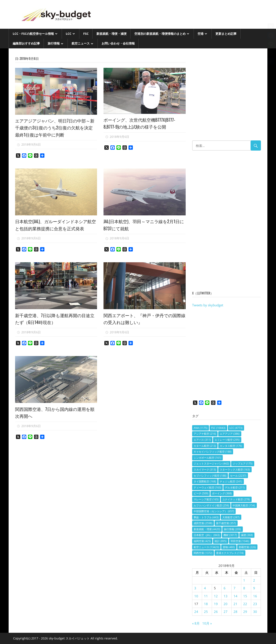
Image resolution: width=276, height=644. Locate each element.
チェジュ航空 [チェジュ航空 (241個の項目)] (231, 481)
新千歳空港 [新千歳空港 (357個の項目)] (226, 523)
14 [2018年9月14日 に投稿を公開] (235, 596)
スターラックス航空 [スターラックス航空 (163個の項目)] (235, 470)
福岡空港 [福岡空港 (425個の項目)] (202, 541)
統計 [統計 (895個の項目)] (221, 541)
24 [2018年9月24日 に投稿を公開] (196, 612)
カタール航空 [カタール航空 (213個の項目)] (205, 446)
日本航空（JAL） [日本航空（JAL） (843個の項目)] (207, 535)
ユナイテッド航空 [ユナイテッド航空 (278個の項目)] (236, 499)
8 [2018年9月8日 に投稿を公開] (244, 588)
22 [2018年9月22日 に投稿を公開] (245, 604)
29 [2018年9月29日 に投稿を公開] (245, 612)
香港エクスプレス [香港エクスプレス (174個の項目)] (230, 553)
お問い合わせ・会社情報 (118, 43)
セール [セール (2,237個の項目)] (238, 476)
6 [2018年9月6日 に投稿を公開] (225, 588)
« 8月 (196, 623)
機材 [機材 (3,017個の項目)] (230, 535)
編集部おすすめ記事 (26, 43)
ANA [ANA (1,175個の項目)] (201, 428)
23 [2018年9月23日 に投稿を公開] (255, 604)
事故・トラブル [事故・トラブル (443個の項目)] (206, 517)
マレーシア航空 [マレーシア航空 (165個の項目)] (206, 499)
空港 (201, 34)
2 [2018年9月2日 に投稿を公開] (254, 580)
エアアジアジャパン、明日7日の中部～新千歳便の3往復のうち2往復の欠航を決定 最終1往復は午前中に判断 (56, 127)
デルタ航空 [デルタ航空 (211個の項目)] (235, 487)
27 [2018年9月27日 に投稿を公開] (226, 612)
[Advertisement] (227, 97)
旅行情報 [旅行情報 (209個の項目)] (232, 529)
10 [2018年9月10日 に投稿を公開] (196, 596)
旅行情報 (54, 43)
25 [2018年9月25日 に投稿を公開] (206, 612)
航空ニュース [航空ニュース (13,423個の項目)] (206, 547)
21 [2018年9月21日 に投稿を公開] (235, 604)
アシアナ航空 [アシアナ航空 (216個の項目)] (205, 434)
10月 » (207, 623)
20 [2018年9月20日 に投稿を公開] (226, 604)
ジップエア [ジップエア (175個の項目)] (243, 464)
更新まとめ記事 (226, 34)
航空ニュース (81, 43)
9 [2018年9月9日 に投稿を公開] (254, 588)
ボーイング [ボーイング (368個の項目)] (222, 493)
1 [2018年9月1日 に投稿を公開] (244, 580)
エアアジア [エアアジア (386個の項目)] (230, 434)
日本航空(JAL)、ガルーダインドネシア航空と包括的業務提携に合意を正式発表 (56, 228)
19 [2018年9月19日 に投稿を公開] (216, 604)
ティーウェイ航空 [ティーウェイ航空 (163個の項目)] (207, 487)
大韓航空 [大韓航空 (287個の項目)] (231, 517)
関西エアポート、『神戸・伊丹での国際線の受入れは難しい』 (144, 325)
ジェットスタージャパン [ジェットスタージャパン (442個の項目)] (211, 464)
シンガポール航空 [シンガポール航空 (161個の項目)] (207, 458)
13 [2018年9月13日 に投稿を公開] (226, 596)
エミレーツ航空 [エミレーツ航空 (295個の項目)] (227, 440)
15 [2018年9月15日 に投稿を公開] (245, 596)
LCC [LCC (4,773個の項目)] (236, 428)
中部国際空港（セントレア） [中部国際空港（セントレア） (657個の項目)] (214, 511)
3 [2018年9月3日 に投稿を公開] (195, 588)
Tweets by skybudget (208, 305)
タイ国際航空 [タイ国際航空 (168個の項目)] (205, 481)
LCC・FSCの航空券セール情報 (33, 34)
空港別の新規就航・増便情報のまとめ (160, 34)
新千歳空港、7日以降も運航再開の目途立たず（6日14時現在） (54, 325)
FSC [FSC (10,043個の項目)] (218, 428)
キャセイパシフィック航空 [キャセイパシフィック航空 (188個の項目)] (213, 452)
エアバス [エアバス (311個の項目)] (202, 440)
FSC (86, 34)
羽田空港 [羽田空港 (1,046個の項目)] (240, 541)
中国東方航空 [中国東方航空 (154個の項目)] (244, 505)
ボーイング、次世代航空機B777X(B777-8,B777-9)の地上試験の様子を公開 (143, 123)
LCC (69, 34)
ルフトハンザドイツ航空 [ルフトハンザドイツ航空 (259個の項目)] (211, 505)
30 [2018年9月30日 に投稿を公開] (255, 612)
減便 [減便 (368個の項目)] (247, 535)
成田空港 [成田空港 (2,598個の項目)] (203, 523)
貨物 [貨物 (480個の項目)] (229, 547)
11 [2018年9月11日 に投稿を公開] (206, 596)
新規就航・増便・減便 (111, 34)
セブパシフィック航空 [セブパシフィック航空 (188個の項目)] (210, 476)
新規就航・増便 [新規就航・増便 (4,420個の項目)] (207, 529)
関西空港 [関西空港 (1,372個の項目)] (203, 553)
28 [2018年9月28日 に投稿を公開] (235, 612)
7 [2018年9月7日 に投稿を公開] (234, 588)
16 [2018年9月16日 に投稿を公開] (255, 596)
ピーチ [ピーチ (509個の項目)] (201, 493)
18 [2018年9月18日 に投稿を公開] (206, 604)
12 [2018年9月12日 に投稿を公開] (216, 596)
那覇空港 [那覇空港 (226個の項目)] (247, 547)
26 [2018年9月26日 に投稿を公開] (216, 612)
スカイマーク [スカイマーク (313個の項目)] (205, 470)
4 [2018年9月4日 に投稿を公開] (205, 588)
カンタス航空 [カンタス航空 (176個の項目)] (231, 446)
